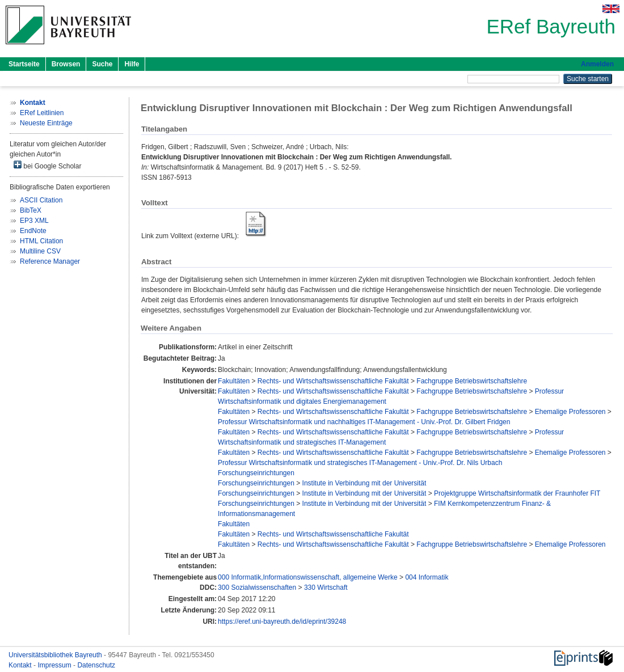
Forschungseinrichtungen (256, 473)
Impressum (55, 665)
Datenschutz (96, 665)
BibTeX (31, 210)
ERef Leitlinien (42, 113)
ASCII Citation (41, 200)
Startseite (24, 64)
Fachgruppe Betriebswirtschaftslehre (472, 381)
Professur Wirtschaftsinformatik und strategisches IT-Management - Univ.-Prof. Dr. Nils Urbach (360, 463)
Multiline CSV (40, 251)
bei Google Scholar (47, 165)
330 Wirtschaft (326, 588)
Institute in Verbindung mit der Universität (364, 483)
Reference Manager (50, 261)
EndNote (33, 231)
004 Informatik (427, 577)
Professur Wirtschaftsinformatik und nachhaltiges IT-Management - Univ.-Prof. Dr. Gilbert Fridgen (364, 422)
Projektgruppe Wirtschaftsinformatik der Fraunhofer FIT (517, 493)
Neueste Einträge (46, 123)
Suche (102, 64)
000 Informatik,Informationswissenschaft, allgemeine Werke (308, 577)
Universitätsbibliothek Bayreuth (56, 655)
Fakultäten (234, 381)
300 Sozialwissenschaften (257, 588)
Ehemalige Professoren (570, 412)
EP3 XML (34, 221)
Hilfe (132, 64)
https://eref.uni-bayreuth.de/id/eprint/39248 (282, 622)
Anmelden (597, 64)
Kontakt (21, 665)
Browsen (66, 64)
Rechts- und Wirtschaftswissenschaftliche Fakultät (333, 381)
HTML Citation (41, 241)
